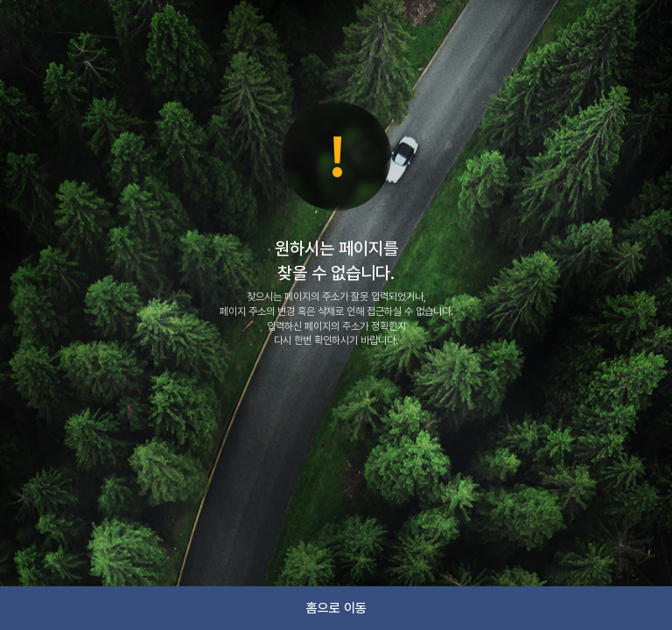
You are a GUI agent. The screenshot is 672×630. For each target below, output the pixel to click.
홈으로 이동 (336, 608)
